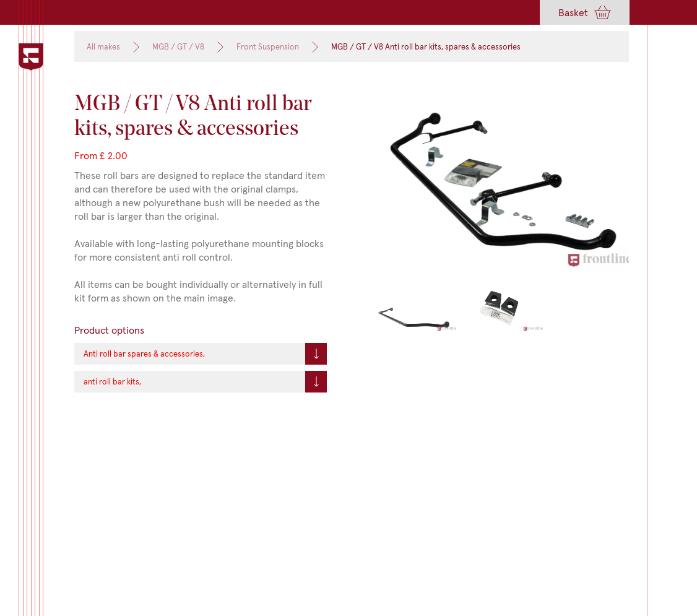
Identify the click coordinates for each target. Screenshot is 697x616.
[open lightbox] (503, 181)
